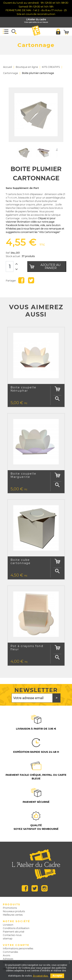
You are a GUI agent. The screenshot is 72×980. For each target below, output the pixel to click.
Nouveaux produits (14, 911)
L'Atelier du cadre (36, 21)
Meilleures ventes (13, 915)
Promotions (10, 908)
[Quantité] (10, 267)
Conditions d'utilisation (16, 928)
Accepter (57, 976)
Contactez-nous (12, 935)
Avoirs (7, 955)
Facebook (25, 888)
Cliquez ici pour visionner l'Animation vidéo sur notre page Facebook (31, 222)
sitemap (8, 939)
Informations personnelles (18, 948)
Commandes (10, 952)
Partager (21, 280)
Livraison (8, 925)
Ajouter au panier (45, 266)
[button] (14, 32)
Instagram (44, 888)
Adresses (8, 959)
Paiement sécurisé (14, 932)
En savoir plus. (41, 976)
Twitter (35, 888)
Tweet (31, 280)
